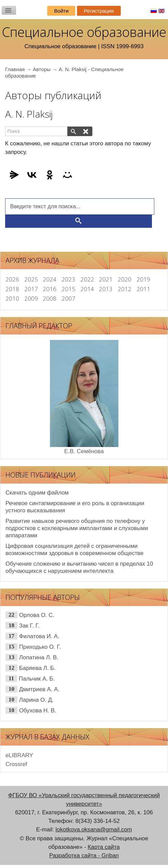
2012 (125, 289)
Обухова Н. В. (38, 711)
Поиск (5, 127)
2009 (31, 298)
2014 (87, 289)
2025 (31, 279)
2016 (50, 289)
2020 (125, 279)
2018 (12, 289)
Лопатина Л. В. (39, 657)
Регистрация (99, 11)
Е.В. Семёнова (84, 451)
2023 (68, 279)
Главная (15, 69)
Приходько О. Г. (40, 647)
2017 (31, 289)
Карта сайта (104, 847)
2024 (50, 279)
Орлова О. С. (37, 615)
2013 (106, 289)
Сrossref (16, 764)
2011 (143, 289)
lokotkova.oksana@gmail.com (94, 830)
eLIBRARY (19, 755)
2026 (12, 279)
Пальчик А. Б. (37, 679)
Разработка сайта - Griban (84, 856)
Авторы (42, 69)
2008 (50, 298)
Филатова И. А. (39, 636)
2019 (143, 279)
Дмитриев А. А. (39, 689)
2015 (68, 289)
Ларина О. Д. (36, 700)
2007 (68, 298)
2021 (106, 279)
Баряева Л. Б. (37, 668)
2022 (87, 279)
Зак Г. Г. (29, 626)
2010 (12, 298)
